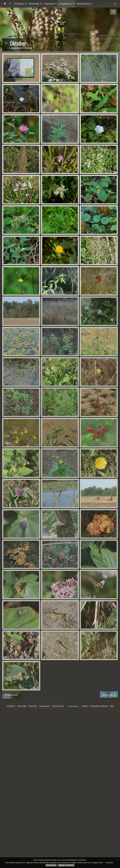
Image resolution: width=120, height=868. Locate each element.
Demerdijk (34, 4)
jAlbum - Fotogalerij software (95, 706)
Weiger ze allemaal (66, 865)
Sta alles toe (51, 865)
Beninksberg (83, 4)
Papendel (49, 4)
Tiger (112, 706)
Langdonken (65, 4)
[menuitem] (5, 4)
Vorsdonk (19, 4)
